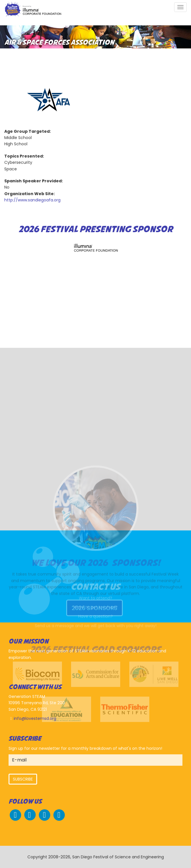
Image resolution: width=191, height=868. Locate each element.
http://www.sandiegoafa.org (32, 200)
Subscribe (23, 779)
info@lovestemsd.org (35, 718)
